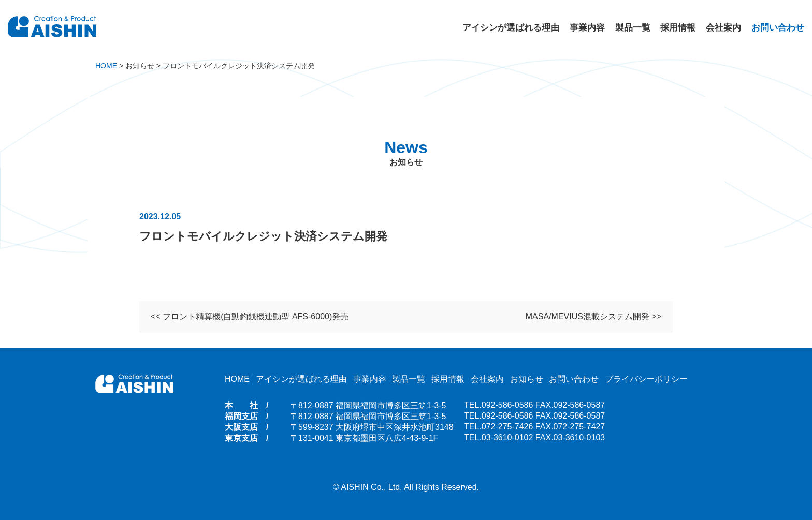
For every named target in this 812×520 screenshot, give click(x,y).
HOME (237, 379)
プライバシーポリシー (646, 379)
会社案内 (723, 28)
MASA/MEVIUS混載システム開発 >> (593, 318)
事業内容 (587, 28)
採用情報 (678, 28)
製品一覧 (633, 28)
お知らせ (527, 379)
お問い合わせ (778, 28)
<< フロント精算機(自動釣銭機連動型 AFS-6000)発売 (250, 318)
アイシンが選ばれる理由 (511, 28)
